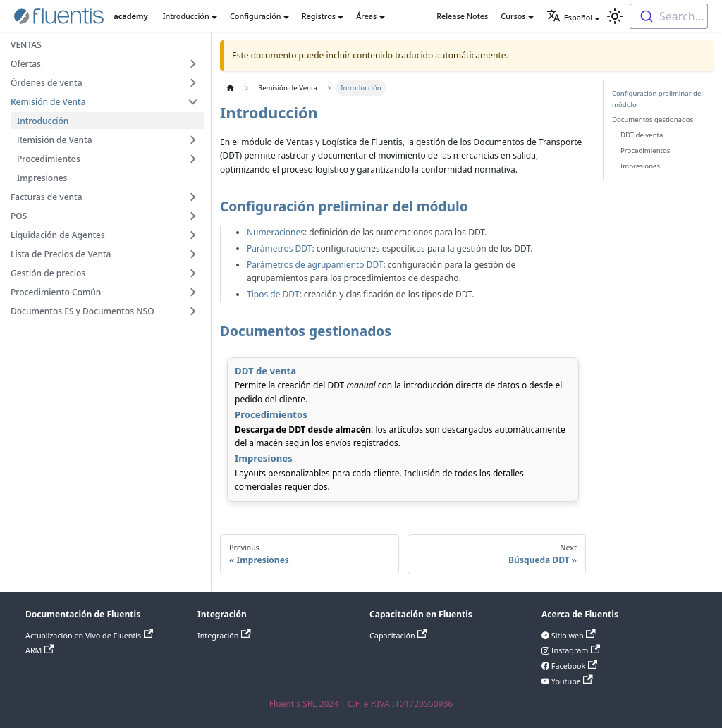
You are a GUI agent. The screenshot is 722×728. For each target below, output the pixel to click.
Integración (224, 635)
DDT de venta (642, 135)
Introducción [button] (186, 16)
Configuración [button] (256, 16)
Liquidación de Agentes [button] (58, 235)
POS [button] (19, 216)
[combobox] (669, 16)
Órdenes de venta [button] (47, 83)
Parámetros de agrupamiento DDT (315, 265)
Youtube (571, 681)
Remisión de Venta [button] (48, 102)
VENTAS (26, 45)
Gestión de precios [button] (48, 273)
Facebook (573, 666)
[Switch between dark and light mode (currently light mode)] (615, 16)
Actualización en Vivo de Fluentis (89, 635)
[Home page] (230, 88)
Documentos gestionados (653, 119)
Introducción (43, 121)
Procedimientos (645, 150)
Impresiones (42, 178)
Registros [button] (319, 16)
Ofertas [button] (26, 64)
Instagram (575, 650)
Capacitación (398, 635)
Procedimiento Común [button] (56, 292)
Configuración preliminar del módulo (657, 99)
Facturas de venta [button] (47, 197)
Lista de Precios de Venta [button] (61, 254)
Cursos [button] (513, 16)
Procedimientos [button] (49, 159)
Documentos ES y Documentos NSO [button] (82, 311)
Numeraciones (276, 232)
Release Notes (462, 16)
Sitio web (573, 635)
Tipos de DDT (273, 294)
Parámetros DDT (279, 248)
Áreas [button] (366, 16)
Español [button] (569, 17)
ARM (40, 650)
